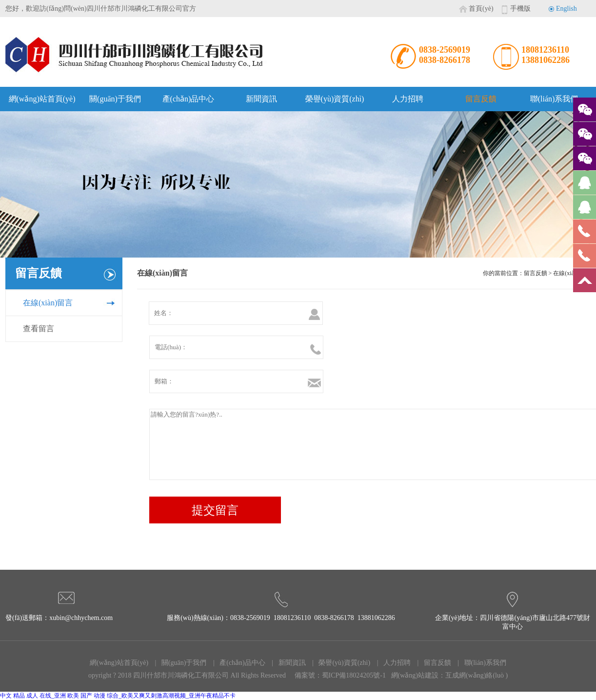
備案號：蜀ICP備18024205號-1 (340, 675)
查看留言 (39, 329)
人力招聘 (408, 99)
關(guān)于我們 (115, 99)
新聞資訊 (261, 99)
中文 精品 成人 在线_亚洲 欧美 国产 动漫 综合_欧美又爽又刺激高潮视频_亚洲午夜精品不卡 (118, 696)
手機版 (520, 9)
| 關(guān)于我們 (178, 663)
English (566, 9)
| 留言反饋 (432, 663)
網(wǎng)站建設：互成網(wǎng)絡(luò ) (450, 675)
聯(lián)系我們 (554, 99)
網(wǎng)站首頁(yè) (42, 99)
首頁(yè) (481, 9)
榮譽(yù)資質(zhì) (335, 99)
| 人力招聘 (391, 663)
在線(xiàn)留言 (48, 303)
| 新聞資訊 (286, 663)
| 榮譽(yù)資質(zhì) (339, 663)
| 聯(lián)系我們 (479, 663)
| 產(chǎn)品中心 (236, 663)
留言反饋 (481, 99)
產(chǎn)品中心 (189, 99)
